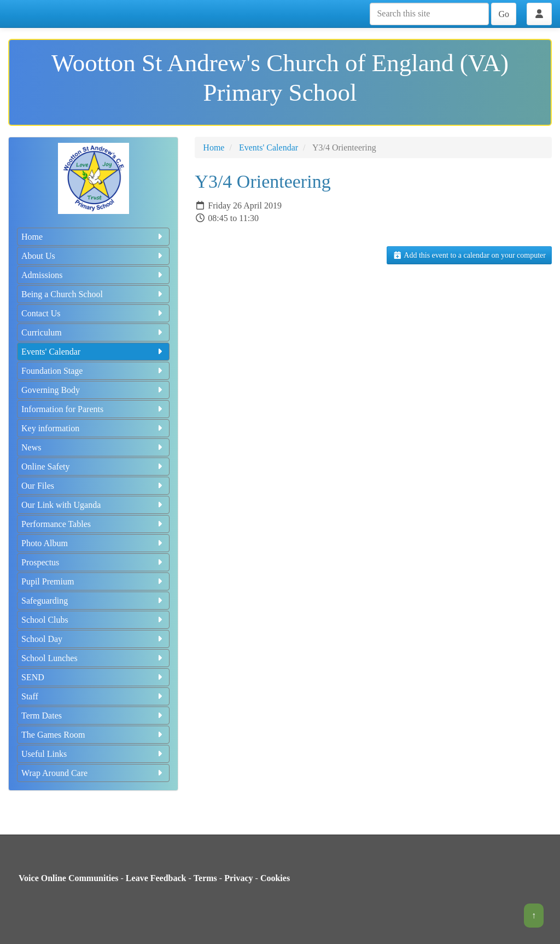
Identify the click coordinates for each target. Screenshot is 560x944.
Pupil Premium (93, 581)
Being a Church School (93, 294)
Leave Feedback (156, 878)
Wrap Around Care (93, 773)
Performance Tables (93, 524)
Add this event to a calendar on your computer (469, 255)
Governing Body (93, 390)
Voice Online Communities (69, 878)
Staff (93, 696)
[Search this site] (429, 14)
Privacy (238, 878)
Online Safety (93, 467)
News (93, 447)
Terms (205, 878)
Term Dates (93, 716)
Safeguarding (93, 601)
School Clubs (93, 620)
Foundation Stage (93, 371)
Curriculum (93, 332)
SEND (93, 677)
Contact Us (93, 313)
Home (93, 237)
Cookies (275, 878)
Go (504, 14)
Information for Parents (93, 409)
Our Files (93, 486)
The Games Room (93, 735)
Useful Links (93, 754)
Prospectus (93, 562)
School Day (93, 639)
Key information (93, 428)
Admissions (93, 275)
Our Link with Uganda (93, 505)
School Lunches (93, 658)
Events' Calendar (93, 352)
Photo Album (93, 543)
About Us (93, 256)
